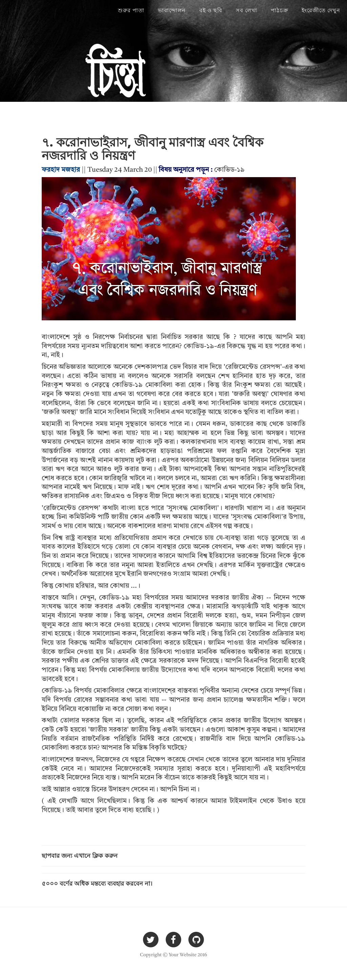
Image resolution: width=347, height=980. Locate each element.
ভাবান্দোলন (172, 10)
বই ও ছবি (211, 10)
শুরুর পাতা (131, 10)
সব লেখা (247, 10)
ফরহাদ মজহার (61, 170)
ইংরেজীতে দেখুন (321, 10)
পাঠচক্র (279, 10)
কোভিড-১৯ (229, 170)
